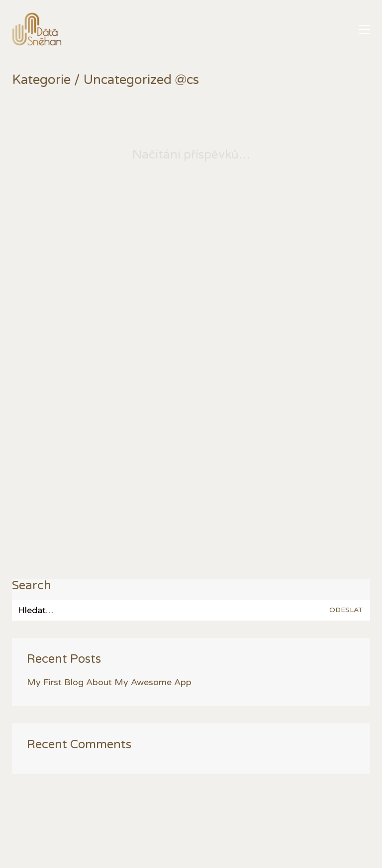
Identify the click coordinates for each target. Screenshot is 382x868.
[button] (364, 29)
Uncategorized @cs (141, 80)
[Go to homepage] (37, 29)
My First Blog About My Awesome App (109, 682)
